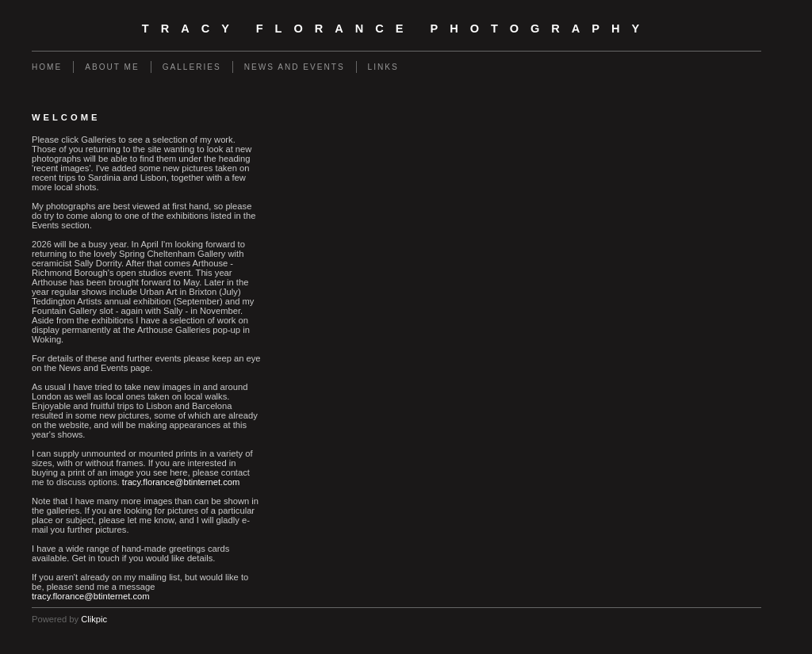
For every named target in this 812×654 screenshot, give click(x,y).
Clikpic (94, 619)
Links (383, 67)
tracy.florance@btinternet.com (181, 482)
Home (47, 67)
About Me (112, 67)
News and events (295, 67)
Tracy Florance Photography (396, 29)
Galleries (192, 67)
